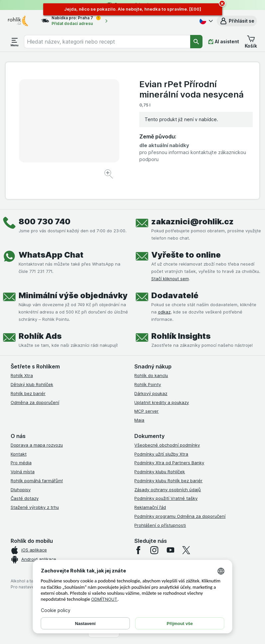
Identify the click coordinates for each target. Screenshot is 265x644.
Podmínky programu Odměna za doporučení (180, 516)
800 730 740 (45, 221)
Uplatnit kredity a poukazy (162, 402)
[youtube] (170, 550)
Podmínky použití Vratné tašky (166, 498)
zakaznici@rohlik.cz (193, 221)
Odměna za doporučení (35, 402)
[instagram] (154, 550)
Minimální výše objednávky (73, 295)
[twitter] (186, 550)
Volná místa (23, 472)
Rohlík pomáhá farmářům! (37, 481)
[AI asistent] (224, 42)
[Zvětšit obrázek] (109, 175)
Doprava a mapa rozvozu (37, 445)
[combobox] (107, 42)
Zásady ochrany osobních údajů (168, 490)
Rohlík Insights (181, 336)
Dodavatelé (175, 295)
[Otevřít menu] (15, 42)
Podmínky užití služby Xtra (161, 454)
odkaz (164, 312)
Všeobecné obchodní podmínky (167, 445)
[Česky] (205, 21)
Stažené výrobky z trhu (35, 507)
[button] (237, 21)
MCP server (146, 411)
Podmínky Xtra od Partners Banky (169, 463)
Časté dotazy (25, 498)
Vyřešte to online (186, 255)
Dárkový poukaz (151, 393)
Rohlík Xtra (22, 375)
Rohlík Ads (40, 336)
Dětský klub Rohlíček (32, 384)
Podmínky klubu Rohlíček (160, 472)
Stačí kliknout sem (170, 279)
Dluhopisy (21, 490)
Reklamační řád (150, 507)
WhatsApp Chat (51, 255)
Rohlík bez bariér (28, 393)
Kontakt (19, 454)
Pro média (21, 463)
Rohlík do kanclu (151, 375)
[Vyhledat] (196, 42)
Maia (139, 420)
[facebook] (138, 550)
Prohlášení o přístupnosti (160, 525)
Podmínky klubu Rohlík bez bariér (168, 481)
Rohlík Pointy (148, 384)
